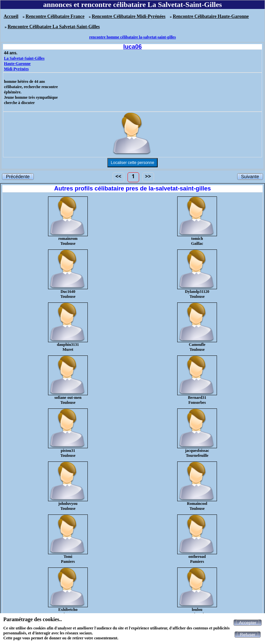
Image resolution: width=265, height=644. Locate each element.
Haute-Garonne (17, 64)
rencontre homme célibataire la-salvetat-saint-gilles (132, 37)
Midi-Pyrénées (16, 69)
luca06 (132, 47)
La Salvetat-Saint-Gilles (24, 58)
